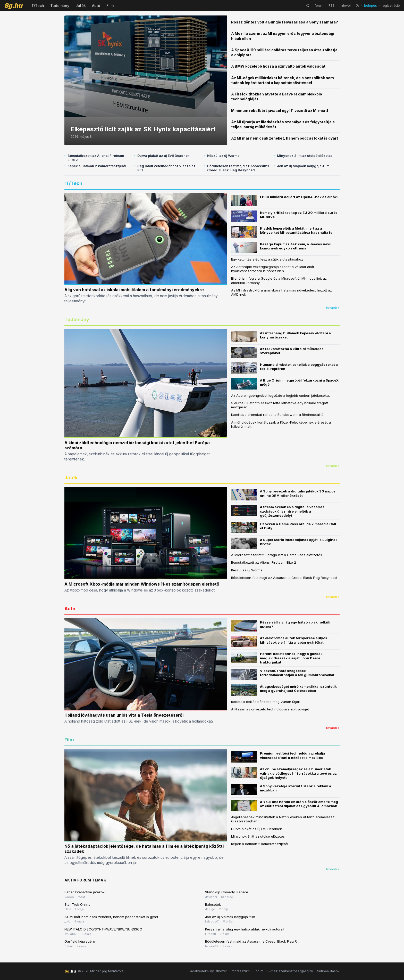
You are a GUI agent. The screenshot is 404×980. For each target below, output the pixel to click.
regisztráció (391, 6)
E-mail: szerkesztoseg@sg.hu (290, 971)
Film (110, 6)
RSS (332, 6)
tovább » (333, 308)
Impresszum (240, 971)
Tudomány (60, 6)
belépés (371, 6)
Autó (96, 6)
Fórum (259, 971)
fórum (319, 6)
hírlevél (345, 6)
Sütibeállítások (328, 971)
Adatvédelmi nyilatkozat (208, 971)
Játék (81, 6)
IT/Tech (37, 6)
